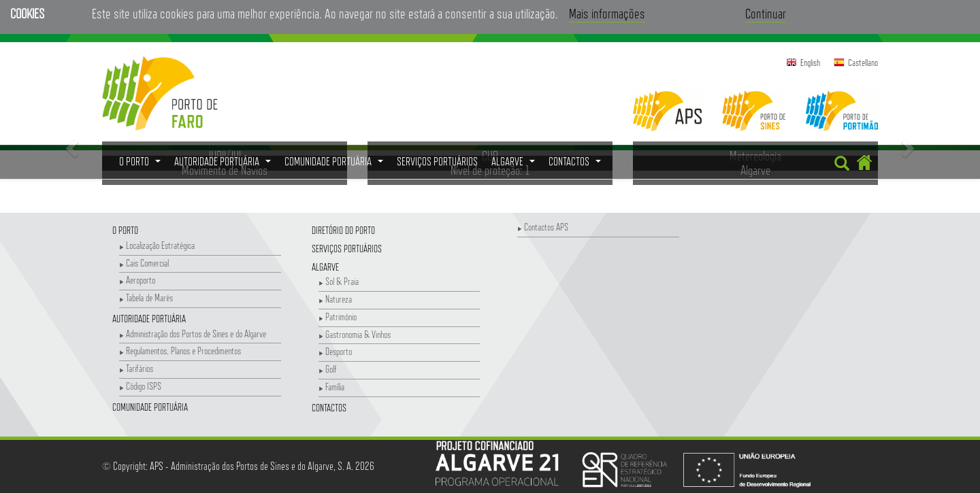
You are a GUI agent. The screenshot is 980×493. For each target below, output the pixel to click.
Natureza (335, 299)
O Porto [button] (142, 165)
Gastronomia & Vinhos (355, 334)
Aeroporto (137, 280)
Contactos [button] (576, 165)
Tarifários (136, 368)
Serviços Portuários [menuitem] (437, 161)
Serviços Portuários (347, 249)
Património (338, 317)
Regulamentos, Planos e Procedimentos (180, 351)
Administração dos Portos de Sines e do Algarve (193, 334)
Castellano (863, 63)
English (810, 63)
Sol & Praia (339, 281)
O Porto (125, 230)
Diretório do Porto (343, 230)
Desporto (335, 351)
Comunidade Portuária (150, 407)
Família (331, 387)
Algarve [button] (515, 165)
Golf (328, 369)
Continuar (766, 14)
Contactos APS (543, 227)
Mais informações (607, 14)
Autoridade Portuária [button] (224, 165)
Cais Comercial (144, 263)
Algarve (325, 267)
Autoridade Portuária (149, 319)
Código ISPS (140, 386)
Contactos (329, 408)
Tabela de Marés (146, 297)
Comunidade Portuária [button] (336, 165)
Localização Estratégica (157, 245)
